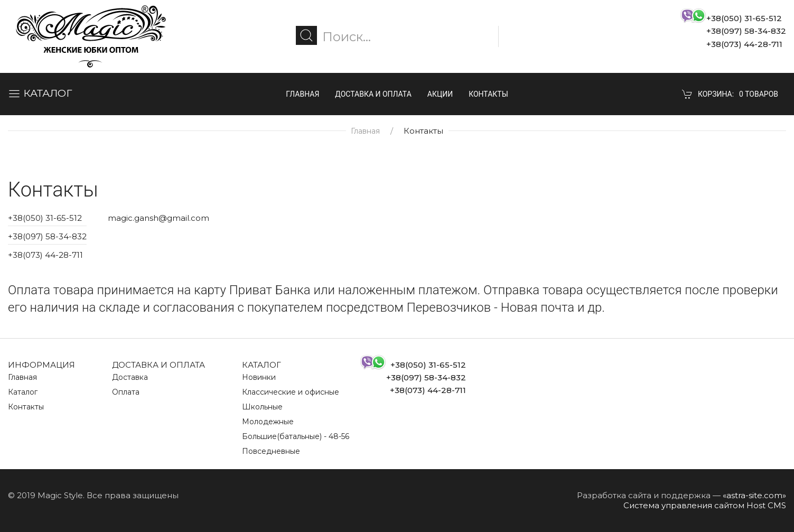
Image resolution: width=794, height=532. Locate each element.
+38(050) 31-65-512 (45, 218)
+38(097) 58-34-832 (47, 236)
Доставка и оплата (373, 94)
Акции (440, 94)
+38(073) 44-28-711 (45, 255)
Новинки (259, 377)
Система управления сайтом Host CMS (705, 505)
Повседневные (271, 451)
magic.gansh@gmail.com (158, 218)
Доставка (130, 377)
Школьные (262, 407)
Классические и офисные (291, 392)
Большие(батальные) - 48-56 (296, 436)
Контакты (488, 94)
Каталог (23, 392)
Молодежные (268, 422)
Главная (302, 94)
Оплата (126, 392)
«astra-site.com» (754, 495)
